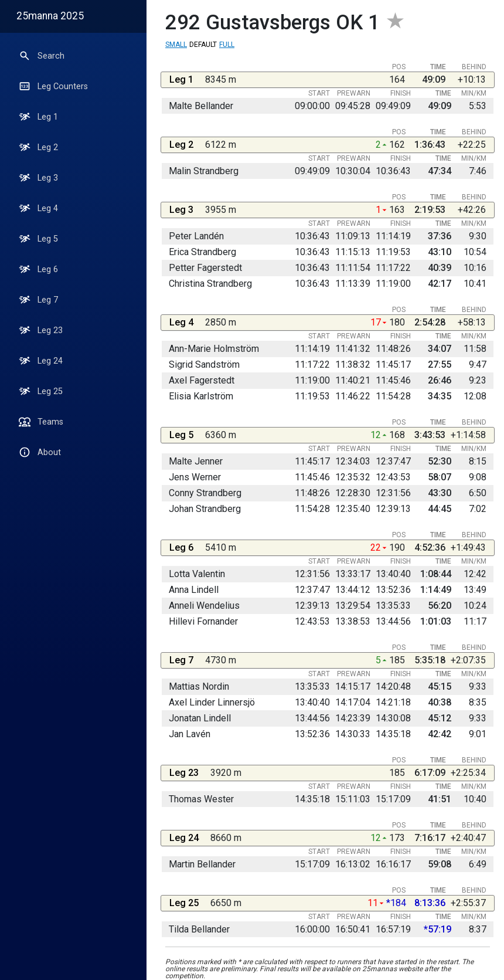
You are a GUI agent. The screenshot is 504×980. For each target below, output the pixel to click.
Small (176, 45)
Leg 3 (38, 178)
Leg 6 (38, 269)
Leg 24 (41, 361)
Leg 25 (41, 391)
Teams (41, 422)
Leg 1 (38, 117)
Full (227, 45)
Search (42, 56)
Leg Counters (53, 86)
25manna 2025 (50, 16)
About (40, 452)
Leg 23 (41, 330)
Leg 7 (38, 300)
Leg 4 (38, 208)
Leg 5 (38, 239)
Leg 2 (38, 147)
